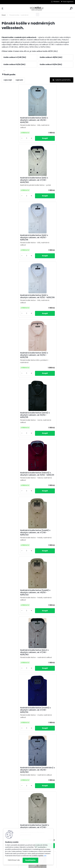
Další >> (44, 811)
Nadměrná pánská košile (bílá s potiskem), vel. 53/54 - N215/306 (54, 658)
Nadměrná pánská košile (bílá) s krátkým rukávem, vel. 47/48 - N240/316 (54, 782)
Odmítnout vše (14, 860)
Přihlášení (56, 2)
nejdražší (19, 80)
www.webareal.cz (47, 866)
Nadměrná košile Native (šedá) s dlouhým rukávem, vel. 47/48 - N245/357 (19, 480)
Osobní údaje (54, 835)
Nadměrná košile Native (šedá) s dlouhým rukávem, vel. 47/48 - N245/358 (54, 480)
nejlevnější (8, 80)
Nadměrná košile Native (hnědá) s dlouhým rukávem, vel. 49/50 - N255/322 (19, 360)
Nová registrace (68, 2)
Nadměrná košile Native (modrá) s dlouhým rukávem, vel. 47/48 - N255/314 (19, 420)
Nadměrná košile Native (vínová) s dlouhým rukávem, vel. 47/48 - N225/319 (55, 599)
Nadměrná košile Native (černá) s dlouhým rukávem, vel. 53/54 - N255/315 (55, 240)
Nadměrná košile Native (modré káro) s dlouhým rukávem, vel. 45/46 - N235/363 (54, 420)
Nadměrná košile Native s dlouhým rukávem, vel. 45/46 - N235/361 (19, 659)
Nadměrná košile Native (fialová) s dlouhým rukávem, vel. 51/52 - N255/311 (19, 300)
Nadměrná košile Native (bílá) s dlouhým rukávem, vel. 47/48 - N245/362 (54, 121)
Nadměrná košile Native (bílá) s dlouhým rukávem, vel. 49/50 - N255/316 (18, 180)
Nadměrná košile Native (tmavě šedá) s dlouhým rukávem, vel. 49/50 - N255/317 (18, 599)
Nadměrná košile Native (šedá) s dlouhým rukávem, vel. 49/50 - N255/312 (19, 539)
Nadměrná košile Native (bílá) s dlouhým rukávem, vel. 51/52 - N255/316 (54, 180)
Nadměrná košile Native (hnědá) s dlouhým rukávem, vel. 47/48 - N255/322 (55, 300)
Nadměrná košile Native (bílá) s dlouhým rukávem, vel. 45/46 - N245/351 (18, 120)
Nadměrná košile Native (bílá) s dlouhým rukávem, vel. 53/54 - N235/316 (18, 240)
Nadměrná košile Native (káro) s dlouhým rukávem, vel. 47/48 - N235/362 (54, 360)
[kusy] (10, 138)
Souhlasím (30, 860)
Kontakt (66, 835)
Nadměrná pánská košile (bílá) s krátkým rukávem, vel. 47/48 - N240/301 (54, 719)
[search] (71, 8)
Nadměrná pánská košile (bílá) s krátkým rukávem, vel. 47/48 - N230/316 (18, 719)
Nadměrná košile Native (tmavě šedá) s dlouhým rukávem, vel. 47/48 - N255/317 (54, 539)
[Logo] (38, 8)
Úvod (4, 15)
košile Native (56, 840)
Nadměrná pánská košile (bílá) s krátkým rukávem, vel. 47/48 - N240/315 (18, 782)
